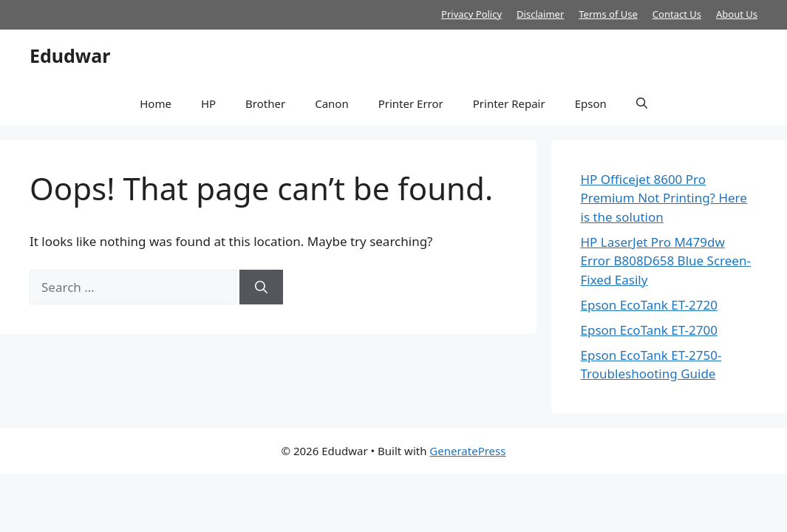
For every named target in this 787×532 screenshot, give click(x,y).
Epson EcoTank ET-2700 (649, 330)
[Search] (261, 287)
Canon (332, 103)
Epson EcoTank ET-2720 (649, 305)
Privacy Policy (471, 14)
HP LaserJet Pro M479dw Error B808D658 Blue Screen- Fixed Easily (666, 261)
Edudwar (70, 55)
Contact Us (677, 14)
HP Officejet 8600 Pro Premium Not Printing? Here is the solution (664, 198)
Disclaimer (540, 14)
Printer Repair (509, 103)
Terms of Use (608, 14)
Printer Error (411, 103)
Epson (591, 103)
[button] (642, 103)
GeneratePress (467, 451)
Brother (265, 103)
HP (208, 103)
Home (156, 103)
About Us (737, 14)
